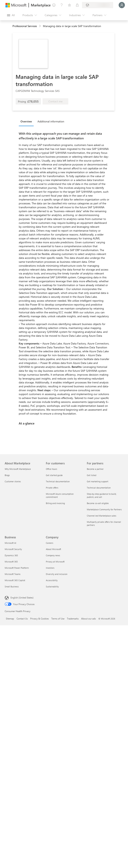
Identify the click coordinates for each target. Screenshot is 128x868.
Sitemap (10, 618)
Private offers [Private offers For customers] (52, 488)
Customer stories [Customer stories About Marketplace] (13, 481)
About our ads (88, 618)
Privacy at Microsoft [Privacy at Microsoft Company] (55, 562)
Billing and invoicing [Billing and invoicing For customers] (55, 503)
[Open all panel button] (11, 15)
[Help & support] (62, 5)
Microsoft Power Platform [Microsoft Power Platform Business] (17, 568)
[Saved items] (69, 5)
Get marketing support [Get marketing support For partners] (98, 481)
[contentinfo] (40, 26)
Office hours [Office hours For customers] (52, 469)
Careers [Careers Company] (50, 543)
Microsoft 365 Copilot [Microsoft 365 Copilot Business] (15, 580)
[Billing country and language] (98, 5)
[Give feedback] (54, 5)
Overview (26, 121)
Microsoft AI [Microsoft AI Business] (10, 543)
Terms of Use (58, 618)
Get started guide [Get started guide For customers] (54, 475)
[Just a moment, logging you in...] (122, 5)
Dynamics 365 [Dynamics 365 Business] (11, 555)
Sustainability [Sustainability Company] (52, 586)
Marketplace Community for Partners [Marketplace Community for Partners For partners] (104, 509)
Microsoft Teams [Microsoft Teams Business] (13, 574)
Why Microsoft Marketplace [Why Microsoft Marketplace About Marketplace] (18, 469)
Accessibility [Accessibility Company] (52, 580)
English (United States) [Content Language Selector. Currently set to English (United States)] (22, 597)
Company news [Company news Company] (53, 555)
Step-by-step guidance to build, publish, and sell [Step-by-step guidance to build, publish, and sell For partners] (102, 495)
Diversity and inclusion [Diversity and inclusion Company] (57, 574)
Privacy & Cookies (40, 618)
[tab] (27, 121)
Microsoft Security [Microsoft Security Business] (13, 549)
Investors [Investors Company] (50, 568)
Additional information (51, 121)
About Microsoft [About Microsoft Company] (53, 549)
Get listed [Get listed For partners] (92, 475)
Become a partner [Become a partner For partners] (95, 469)
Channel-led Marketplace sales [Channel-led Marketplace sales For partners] (102, 516)
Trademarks (73, 618)
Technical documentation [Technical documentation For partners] (99, 488)
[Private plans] (77, 5)
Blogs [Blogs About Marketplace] (7, 475)
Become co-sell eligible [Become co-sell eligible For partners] (98, 503)
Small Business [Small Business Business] (12, 586)
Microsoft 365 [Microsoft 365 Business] (11, 562)
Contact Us (22, 618)
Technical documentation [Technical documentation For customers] (58, 481)
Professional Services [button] (25, 26)
